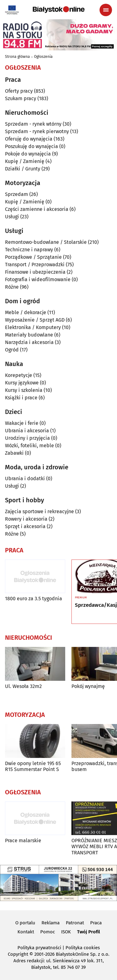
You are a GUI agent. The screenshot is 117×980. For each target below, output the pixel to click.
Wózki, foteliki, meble (29, 446)
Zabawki (14, 453)
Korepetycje (19, 375)
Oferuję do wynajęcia (29, 139)
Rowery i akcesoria (26, 519)
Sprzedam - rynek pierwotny (37, 131)
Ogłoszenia (43, 57)
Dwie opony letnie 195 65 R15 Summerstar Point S (33, 766)
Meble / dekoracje (26, 312)
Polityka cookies (83, 948)
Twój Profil (88, 932)
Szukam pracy (21, 98)
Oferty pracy (19, 91)
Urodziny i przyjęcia (27, 438)
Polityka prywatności (39, 948)
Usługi (12, 217)
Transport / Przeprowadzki (35, 265)
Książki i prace (21, 398)
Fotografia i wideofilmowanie (38, 279)
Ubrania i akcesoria (27, 431)
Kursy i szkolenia (24, 390)
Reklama (51, 923)
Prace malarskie (23, 841)
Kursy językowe (22, 383)
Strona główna (17, 57)
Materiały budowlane (29, 335)
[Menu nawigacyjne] (106, 10)
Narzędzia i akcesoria (29, 342)
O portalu (25, 923)
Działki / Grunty (23, 169)
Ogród (12, 350)
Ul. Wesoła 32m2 (23, 686)
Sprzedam (17, 194)
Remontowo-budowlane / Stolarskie (46, 242)
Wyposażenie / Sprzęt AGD (35, 320)
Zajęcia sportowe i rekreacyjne (39, 511)
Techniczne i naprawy (29, 250)
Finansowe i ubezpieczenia (35, 272)
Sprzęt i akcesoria (25, 526)
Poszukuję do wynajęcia (32, 146)
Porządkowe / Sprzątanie (33, 257)
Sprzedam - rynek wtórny (33, 124)
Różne (12, 287)
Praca (96, 923)
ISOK (66, 932)
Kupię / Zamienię (25, 161)
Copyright (18, 954)
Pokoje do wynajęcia (28, 154)
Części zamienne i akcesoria (37, 209)
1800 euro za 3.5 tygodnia (34, 599)
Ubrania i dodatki (25, 478)
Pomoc (48, 932)
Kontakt (26, 932)
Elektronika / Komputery (33, 327)
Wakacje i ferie (22, 423)
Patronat (75, 923)
